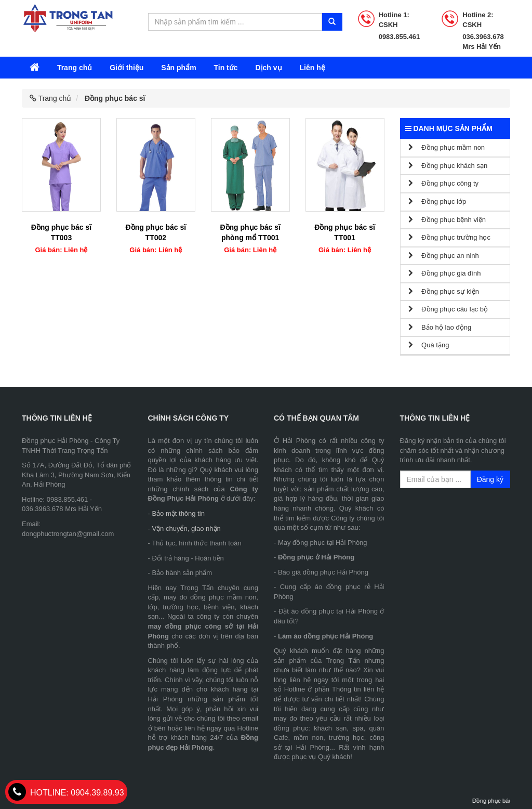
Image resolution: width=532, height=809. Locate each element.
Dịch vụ (268, 68)
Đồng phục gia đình (445, 273)
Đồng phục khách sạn (448, 166)
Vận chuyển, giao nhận (186, 529)
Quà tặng (429, 345)
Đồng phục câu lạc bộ (448, 309)
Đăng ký (490, 479)
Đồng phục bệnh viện (447, 220)
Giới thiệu (127, 68)
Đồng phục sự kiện (444, 291)
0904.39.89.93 (66, 793)
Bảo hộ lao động (440, 327)
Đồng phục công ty (444, 183)
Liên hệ (312, 68)
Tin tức (225, 68)
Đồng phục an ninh (444, 256)
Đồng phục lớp (437, 201)
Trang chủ (75, 68)
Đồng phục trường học (449, 237)
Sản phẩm (178, 68)
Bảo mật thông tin (178, 513)
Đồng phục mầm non (447, 147)
